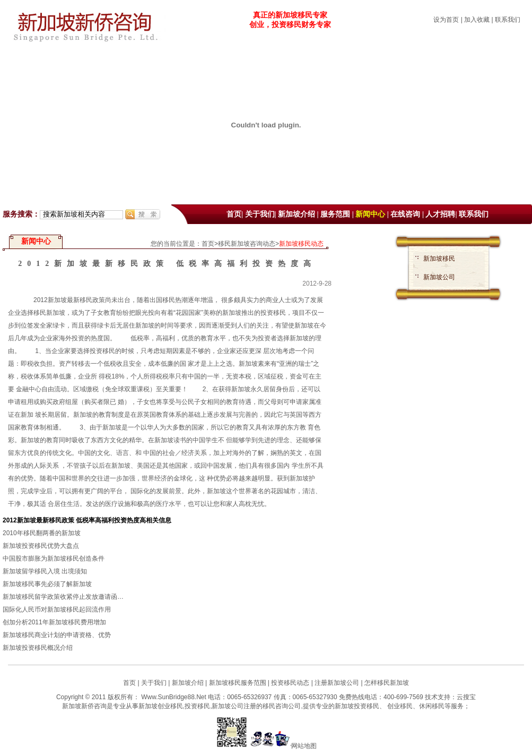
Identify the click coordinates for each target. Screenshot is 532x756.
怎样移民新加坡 (387, 683)
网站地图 (304, 746)
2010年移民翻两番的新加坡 (42, 533)
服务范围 (335, 214)
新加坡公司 (439, 277)
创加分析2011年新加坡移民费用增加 (54, 622)
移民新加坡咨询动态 (247, 244)
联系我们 (508, 20)
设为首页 (446, 20)
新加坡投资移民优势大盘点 (41, 546)
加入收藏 (477, 20)
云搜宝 (466, 697)
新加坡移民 (439, 259)
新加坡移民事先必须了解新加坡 (47, 584)
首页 (234, 214)
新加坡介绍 (296, 214)
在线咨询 (405, 214)
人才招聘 (440, 214)
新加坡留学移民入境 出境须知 (45, 571)
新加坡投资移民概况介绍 (38, 648)
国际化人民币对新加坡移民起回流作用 (57, 609)
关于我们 (260, 214)
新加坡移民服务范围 (238, 683)
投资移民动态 (290, 683)
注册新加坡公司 (336, 683)
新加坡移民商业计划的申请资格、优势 (57, 635)
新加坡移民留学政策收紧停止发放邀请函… (63, 597)
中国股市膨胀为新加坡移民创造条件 (54, 559)
